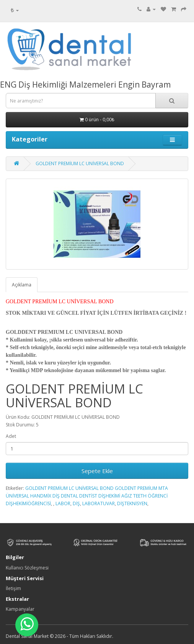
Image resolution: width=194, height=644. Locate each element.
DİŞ (76, 503)
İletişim (13, 588)
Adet (11, 436)
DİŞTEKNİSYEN (132, 503)
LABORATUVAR (99, 503)
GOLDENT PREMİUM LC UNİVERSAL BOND (80, 163)
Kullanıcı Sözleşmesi (27, 568)
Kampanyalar (20, 609)
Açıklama (22, 285)
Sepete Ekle (97, 471)
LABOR (63, 503)
